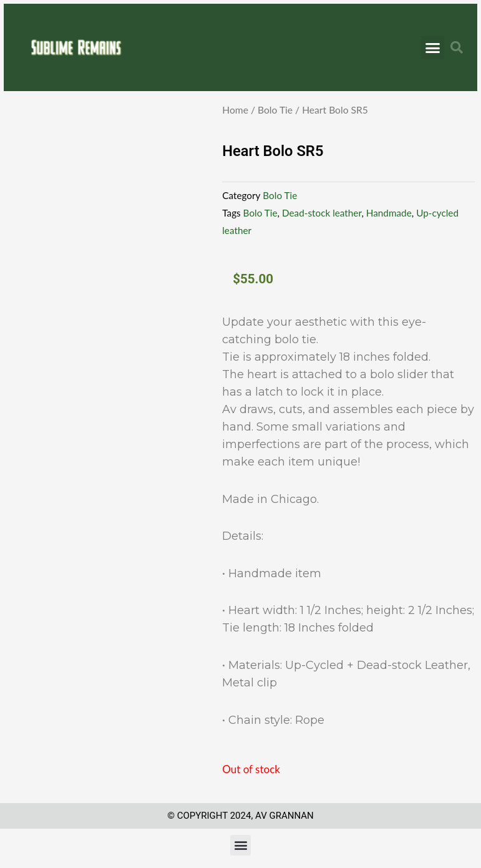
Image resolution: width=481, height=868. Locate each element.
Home (235, 110)
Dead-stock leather (322, 213)
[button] (433, 47)
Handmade (389, 213)
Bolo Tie (275, 110)
